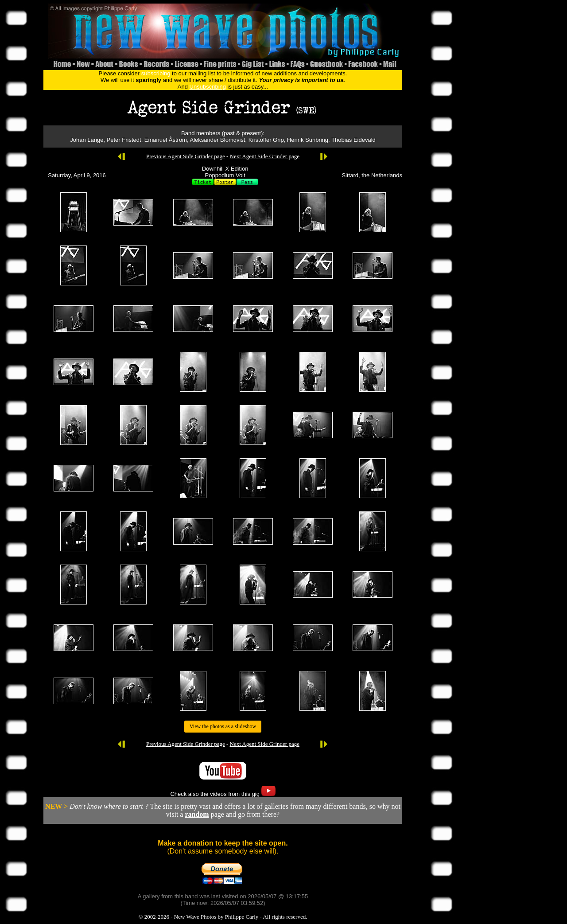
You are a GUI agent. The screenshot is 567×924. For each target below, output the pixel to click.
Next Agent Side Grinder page (265, 156)
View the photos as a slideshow (223, 726)
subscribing (156, 73)
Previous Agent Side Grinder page (186, 156)
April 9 (82, 175)
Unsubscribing (208, 87)
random (197, 814)
